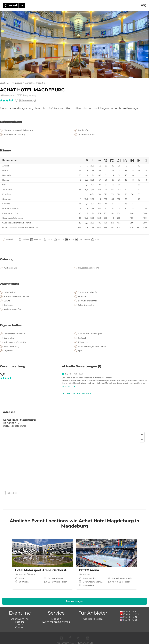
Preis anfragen (75, 598)
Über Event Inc (20, 616)
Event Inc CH (129, 611)
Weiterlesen (69, 387)
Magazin (56, 616)
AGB (74, 640)
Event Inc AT (129, 608)
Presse (20, 621)
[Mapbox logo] (10, 490)
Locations (4, 83)
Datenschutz (86, 640)
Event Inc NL (129, 614)
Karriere (20, 619)
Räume (5, 150)
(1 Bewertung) (28, 100)
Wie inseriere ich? (93, 616)
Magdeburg (17, 83)
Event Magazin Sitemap (56, 619)
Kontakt (20, 624)
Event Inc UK (129, 617)
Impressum (62, 640)
